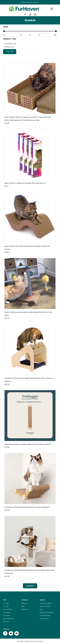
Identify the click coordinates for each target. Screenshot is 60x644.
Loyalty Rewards (45, 616)
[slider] (4, 31)
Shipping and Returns (47, 612)
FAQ (41, 609)
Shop (5, 600)
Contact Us (25, 609)
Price (6, 27)
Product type (9, 39)
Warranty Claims (45, 606)
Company (25, 600)
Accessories (7, 612)
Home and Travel (8, 619)
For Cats (6, 606)
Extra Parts (7, 616)
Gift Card (6, 622)
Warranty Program (46, 603)
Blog (23, 606)
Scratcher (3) (9, 47)
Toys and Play (7, 609)
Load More (30, 586)
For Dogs (6, 603)
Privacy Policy (44, 619)
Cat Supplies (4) (10, 44)
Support (42, 600)
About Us (24, 603)
